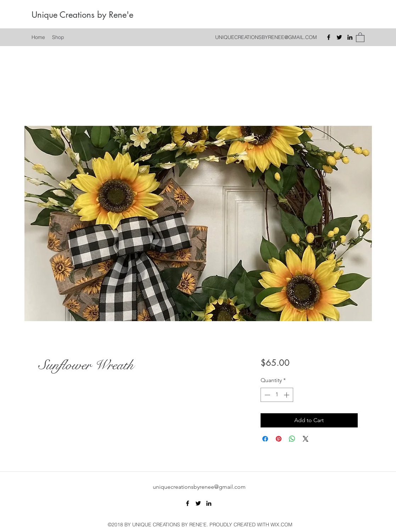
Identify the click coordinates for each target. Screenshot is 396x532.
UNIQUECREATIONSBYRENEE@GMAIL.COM (266, 37)
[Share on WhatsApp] (292, 439)
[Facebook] (329, 37)
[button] (360, 37)
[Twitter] (339, 37)
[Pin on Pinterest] (279, 439)
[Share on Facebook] (265, 439)
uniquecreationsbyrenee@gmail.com (199, 487)
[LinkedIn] (350, 37)
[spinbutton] (277, 395)
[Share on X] (306, 439)
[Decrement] (267, 395)
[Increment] (287, 395)
